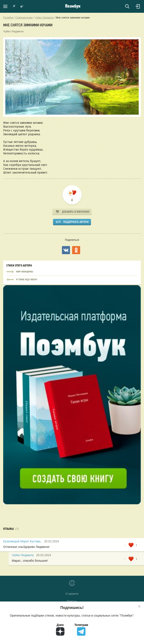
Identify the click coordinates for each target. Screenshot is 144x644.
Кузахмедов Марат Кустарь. (22, 541)
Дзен (60, 629)
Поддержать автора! (76, 222)
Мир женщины (72, 272)
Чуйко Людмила (13, 31)
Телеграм (81, 629)
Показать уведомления (14, 6)
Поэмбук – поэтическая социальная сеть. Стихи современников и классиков (73, 6)
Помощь (72, 601)
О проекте (72, 594)
